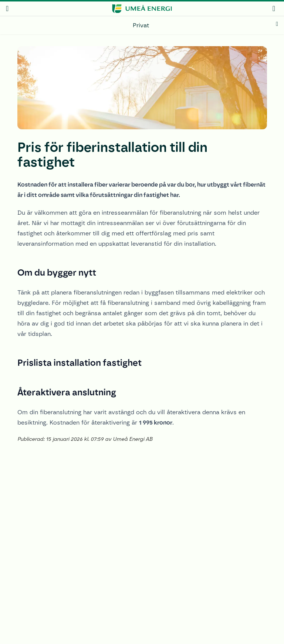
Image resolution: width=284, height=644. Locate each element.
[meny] (7, 8)
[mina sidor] (274, 8)
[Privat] (142, 25)
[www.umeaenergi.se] (142, 8)
